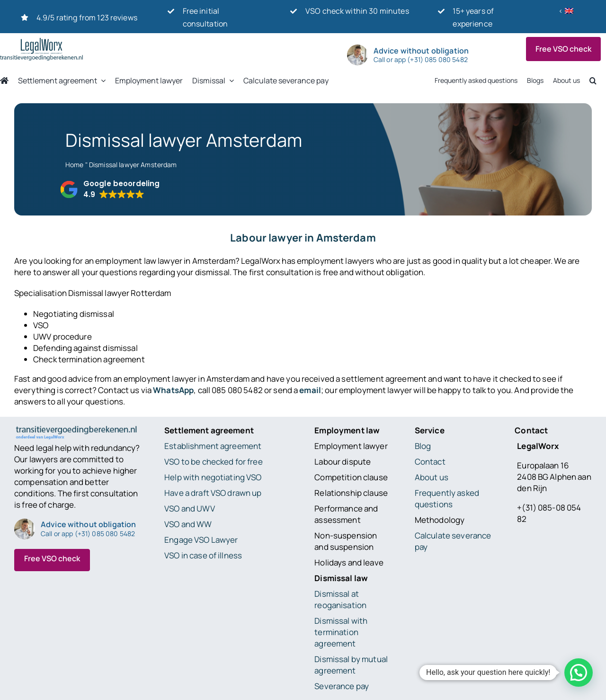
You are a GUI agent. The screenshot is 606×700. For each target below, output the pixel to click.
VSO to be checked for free (214, 462)
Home (75, 165)
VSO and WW (188, 524)
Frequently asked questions (447, 498)
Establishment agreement (213, 446)
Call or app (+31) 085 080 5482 (421, 60)
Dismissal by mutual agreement (351, 665)
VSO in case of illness (203, 555)
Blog (423, 446)
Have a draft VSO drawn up (213, 493)
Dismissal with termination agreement (341, 632)
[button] (110, 189)
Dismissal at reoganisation (340, 599)
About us (432, 477)
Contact (430, 462)
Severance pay (342, 686)
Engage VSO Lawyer (201, 540)
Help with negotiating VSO (213, 477)
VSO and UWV (190, 508)
